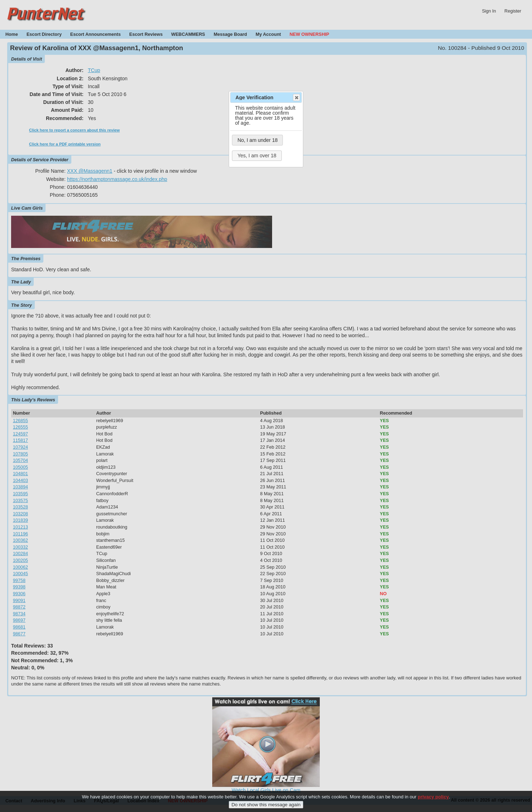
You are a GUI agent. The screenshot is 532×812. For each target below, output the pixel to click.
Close (296, 97)
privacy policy (433, 797)
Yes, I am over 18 (257, 156)
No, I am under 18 (257, 140)
